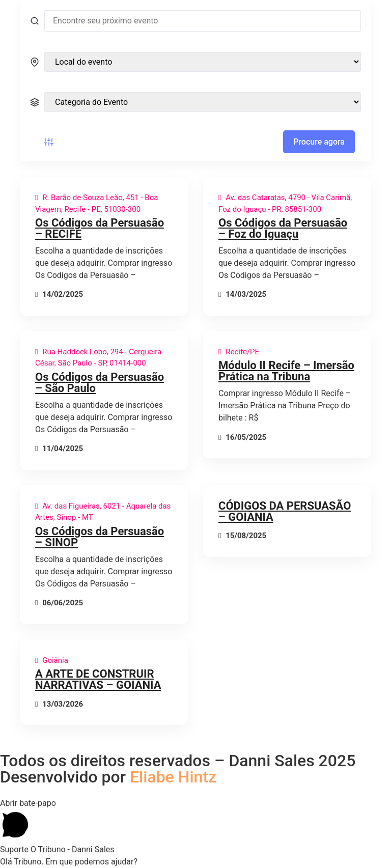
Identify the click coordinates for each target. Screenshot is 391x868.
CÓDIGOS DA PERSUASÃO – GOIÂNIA (285, 511)
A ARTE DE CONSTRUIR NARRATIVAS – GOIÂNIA (98, 679)
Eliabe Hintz (173, 777)
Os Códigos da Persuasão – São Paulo (100, 383)
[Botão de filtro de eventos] (49, 142)
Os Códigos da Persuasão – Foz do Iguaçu (283, 228)
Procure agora (319, 142)
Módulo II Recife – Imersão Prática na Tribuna (286, 371)
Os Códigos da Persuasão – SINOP (100, 537)
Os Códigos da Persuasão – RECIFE (100, 228)
